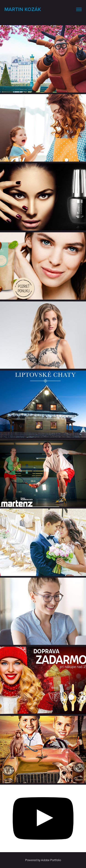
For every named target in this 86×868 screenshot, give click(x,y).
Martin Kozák (23, 9)
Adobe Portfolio (51, 860)
